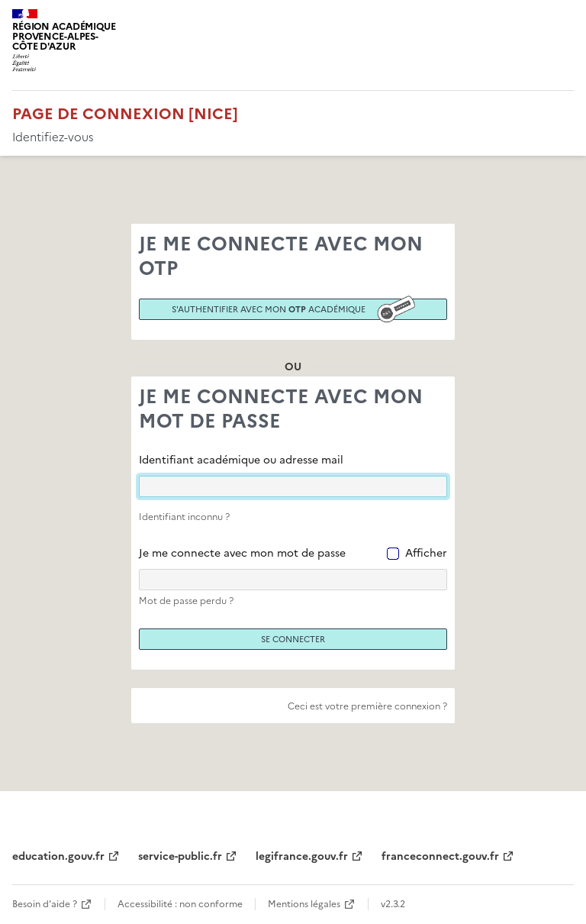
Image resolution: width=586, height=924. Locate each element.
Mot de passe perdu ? (186, 601)
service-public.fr (180, 856)
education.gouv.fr (58, 856)
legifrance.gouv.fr (302, 856)
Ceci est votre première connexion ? (367, 706)
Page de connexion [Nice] (125, 114)
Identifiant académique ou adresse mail (241, 460)
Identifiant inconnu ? (184, 517)
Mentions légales (304, 904)
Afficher (426, 553)
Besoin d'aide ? (45, 904)
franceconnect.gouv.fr (440, 856)
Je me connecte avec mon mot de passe (242, 553)
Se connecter (293, 639)
